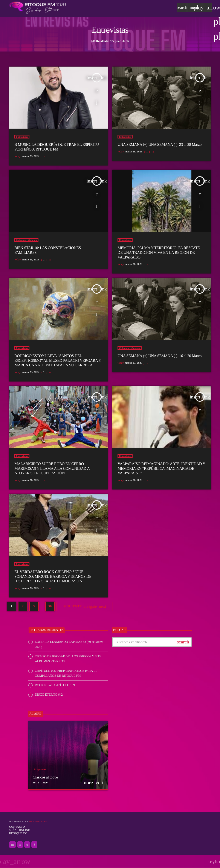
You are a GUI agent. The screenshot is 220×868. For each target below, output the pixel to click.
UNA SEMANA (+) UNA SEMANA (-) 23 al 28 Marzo (160, 144)
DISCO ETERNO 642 (49, 695)
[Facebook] (34, 845)
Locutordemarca (38, 822)
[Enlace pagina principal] (38, 8)
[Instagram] (27, 845)
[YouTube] (12, 845)
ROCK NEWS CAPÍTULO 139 (55, 685)
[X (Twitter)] (20, 845)
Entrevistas (22, 137)
